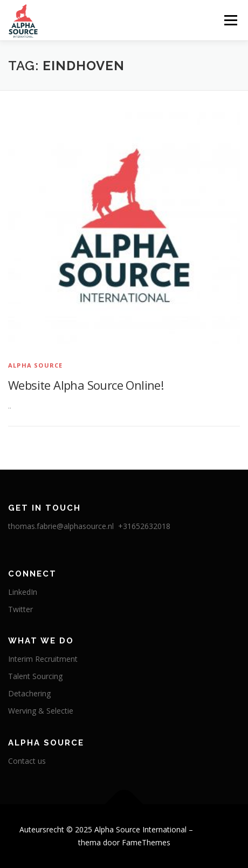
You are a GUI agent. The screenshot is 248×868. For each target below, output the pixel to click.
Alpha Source (35, 365)
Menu (230, 20)
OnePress (212, 829)
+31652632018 (144, 526)
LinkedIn (23, 592)
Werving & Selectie (41, 711)
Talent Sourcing (35, 676)
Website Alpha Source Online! (86, 385)
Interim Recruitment (43, 659)
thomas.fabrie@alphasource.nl (62, 526)
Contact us (27, 761)
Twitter (20, 609)
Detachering (29, 693)
